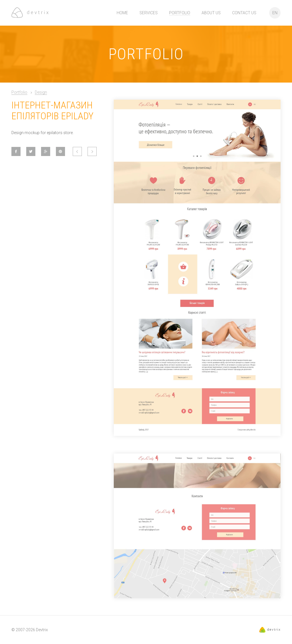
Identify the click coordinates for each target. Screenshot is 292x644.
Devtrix (42, 630)
